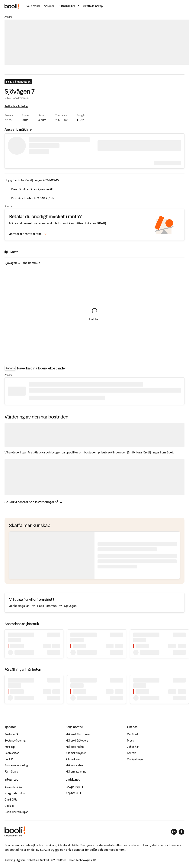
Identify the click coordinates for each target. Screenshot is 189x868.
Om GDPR (11, 800)
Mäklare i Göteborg (77, 741)
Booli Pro (10, 759)
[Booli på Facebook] (181, 832)
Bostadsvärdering (15, 741)
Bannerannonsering (16, 765)
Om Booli (133, 734)
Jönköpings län (19, 606)
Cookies (9, 806)
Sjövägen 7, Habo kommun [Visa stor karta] (22, 263)
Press (130, 741)
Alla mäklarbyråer (76, 753)
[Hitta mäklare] (69, 6)
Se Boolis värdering (16, 106)
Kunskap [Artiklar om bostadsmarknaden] (10, 747)
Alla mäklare (73, 759)
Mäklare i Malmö (75, 747)
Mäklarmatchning (76, 772)
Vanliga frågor (135, 759)
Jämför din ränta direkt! (28, 234)
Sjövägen (70, 606)
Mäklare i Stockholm (78, 734)
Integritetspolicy (15, 793)
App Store (74, 793)
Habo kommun (47, 606)
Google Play (75, 787)
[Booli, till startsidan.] (12, 6)
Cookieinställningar (16, 812)
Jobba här (133, 747)
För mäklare (11, 772)
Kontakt (132, 753)
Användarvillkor (14, 787)
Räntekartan (12, 753)
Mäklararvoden (74, 765)
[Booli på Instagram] (174, 832)
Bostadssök (11, 734)
